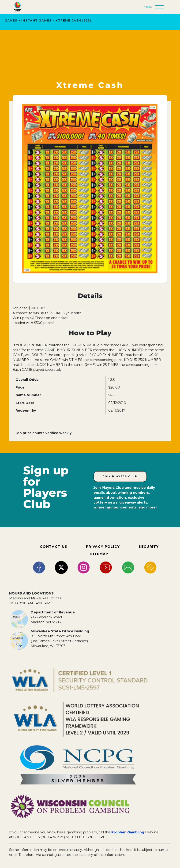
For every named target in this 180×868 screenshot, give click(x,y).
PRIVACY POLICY (103, 547)
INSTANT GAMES (36, 20)
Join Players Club (120, 477)
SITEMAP (99, 554)
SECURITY (149, 547)
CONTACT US (54, 547)
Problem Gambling (128, 832)
